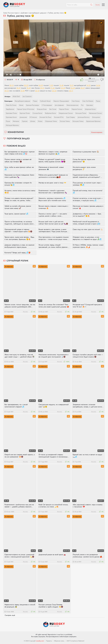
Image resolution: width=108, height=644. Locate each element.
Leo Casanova (27, 96)
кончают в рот (59, 117)
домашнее (23, 117)
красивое (90, 105)
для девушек (59, 105)
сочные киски (37, 113)
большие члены (78, 121)
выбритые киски (51, 113)
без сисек (53, 109)
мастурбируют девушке (38, 13)
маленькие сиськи (95, 113)
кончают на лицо (45, 117)
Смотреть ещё (10, 615)
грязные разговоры (33, 105)
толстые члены (65, 121)
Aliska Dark (16, 96)
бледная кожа (42, 109)
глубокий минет (45, 101)
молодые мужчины (12, 125)
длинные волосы (84, 117)
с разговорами (47, 105)
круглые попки (25, 113)
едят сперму (71, 117)
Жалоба (25, 312)
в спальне (33, 117)
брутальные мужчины (93, 121)
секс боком (76, 101)
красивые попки (11, 113)
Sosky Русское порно (11, 13)
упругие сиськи (77, 109)
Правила (49, 641)
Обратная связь (59, 641)
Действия (24, 13)
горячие (25, 121)
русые (8, 121)
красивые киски (11, 117)
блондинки (96, 117)
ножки (40, 121)
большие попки (81, 113)
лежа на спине (11, 105)
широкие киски (90, 109)
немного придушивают (61, 101)
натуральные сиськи (66, 113)
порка (35, 101)
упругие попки (64, 109)
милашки (16, 121)
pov (82, 105)
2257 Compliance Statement (75, 641)
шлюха (33, 121)
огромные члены (51, 121)
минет (21, 105)
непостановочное (72, 105)
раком (98, 101)
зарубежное (10, 109)
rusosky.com (40, 641)
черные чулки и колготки (26, 109)
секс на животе (88, 101)
